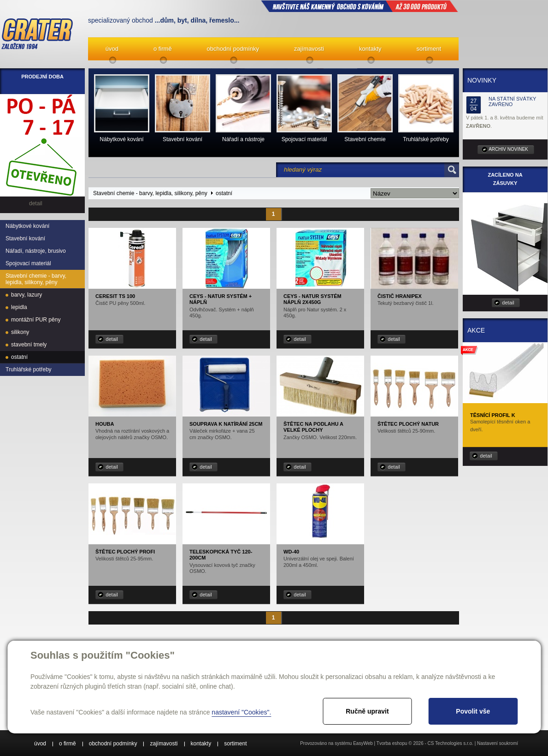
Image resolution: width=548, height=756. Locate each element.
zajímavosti (309, 49)
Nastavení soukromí (498, 743)
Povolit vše (473, 711)
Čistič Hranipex (400, 296)
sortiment (429, 49)
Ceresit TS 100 (115, 296)
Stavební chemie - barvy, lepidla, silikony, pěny (36, 279)
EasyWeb (363, 743)
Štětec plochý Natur (408, 424)
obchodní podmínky (233, 49)
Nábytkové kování (27, 226)
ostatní (19, 357)
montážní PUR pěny (36, 320)
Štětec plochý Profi (125, 552)
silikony (20, 332)
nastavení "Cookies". (241, 712)
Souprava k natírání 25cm (226, 424)
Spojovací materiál (28, 263)
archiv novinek (508, 149)
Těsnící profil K (493, 415)
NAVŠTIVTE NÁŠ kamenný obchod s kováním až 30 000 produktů (359, 6)
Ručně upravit (367, 711)
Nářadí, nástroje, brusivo (36, 251)
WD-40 (291, 552)
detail (112, 339)
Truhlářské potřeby (29, 369)
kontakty (370, 49)
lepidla (19, 307)
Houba (105, 424)
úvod (112, 49)
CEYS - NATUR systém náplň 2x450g (312, 299)
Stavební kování (25, 238)
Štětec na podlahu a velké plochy (313, 427)
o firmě (163, 49)
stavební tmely (29, 345)
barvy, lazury (27, 295)
